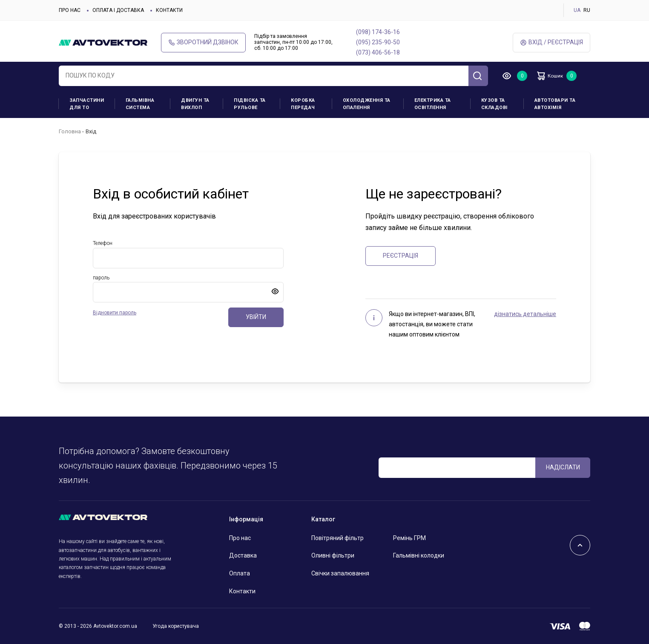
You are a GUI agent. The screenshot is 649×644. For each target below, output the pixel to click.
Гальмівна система (140, 104)
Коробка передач (303, 104)
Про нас (70, 10)
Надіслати (563, 467)
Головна (70, 131)
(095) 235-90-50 (378, 42)
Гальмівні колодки (419, 555)
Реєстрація (401, 256)
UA (577, 10)
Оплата (240, 573)
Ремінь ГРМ (409, 538)
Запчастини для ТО (87, 104)
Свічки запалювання (340, 573)
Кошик (554, 76)
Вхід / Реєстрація (551, 42)
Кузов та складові (494, 104)
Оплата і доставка (118, 10)
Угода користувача (176, 626)
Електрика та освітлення (433, 104)
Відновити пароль (115, 313)
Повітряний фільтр (337, 538)
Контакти (169, 10)
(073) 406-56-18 (378, 52)
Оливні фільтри (333, 555)
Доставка (243, 555)
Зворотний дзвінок (203, 42)
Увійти (256, 317)
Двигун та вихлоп (195, 104)
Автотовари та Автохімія (555, 104)
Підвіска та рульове (250, 104)
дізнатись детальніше (525, 314)
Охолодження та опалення (367, 104)
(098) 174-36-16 (378, 32)
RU (587, 10)
